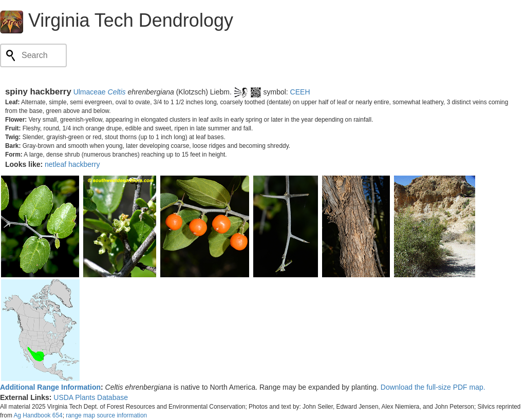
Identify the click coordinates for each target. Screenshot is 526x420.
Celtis (117, 92)
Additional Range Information (50, 387)
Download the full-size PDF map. (433, 387)
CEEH (300, 92)
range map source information (106, 415)
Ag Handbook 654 (38, 415)
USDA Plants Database (91, 397)
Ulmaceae (90, 92)
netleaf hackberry (72, 164)
